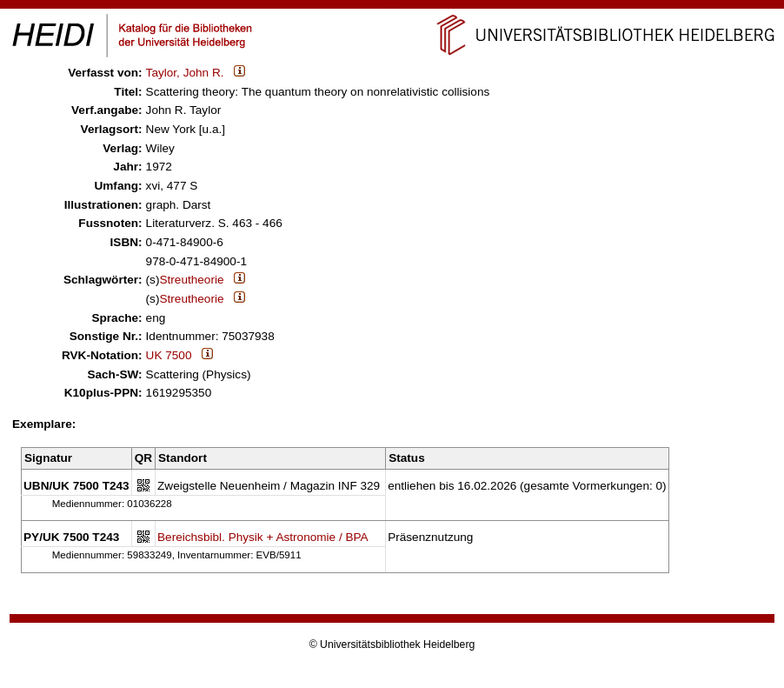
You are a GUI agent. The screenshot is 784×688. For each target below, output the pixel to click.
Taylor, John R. (185, 73)
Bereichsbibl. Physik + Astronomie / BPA (263, 537)
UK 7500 (169, 355)
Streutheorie (191, 280)
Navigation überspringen (392, 7)
